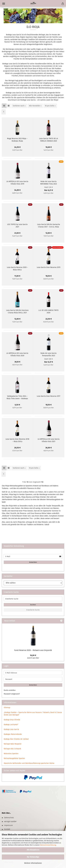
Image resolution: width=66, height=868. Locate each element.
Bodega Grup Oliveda (12, 720)
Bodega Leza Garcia (11, 729)
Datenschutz (9, 818)
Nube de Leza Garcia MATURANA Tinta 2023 (49, 183)
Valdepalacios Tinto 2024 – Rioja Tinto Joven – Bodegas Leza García (17, 397)
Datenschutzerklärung (48, 845)
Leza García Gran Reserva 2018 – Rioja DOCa (17, 440)
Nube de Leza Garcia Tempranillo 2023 (49, 354)
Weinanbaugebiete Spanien (14, 758)
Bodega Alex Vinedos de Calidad (16, 739)
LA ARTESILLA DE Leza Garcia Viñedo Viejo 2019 (17, 183)
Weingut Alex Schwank (12, 749)
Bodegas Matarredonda (13, 734)
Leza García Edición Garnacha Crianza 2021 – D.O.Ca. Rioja (49, 225)
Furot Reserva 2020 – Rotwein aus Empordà (33, 650)
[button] (4, 106)
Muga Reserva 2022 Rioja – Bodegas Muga (17, 140)
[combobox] (19, 106)
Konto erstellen (10, 690)
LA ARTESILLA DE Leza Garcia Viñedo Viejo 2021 (49, 440)
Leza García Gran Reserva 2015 (49, 267)
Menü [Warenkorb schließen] (4, 4)
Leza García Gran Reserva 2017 (49, 396)
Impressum (9, 825)
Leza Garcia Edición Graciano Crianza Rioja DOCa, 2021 (17, 311)
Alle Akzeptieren (33, 850)
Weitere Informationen (33, 863)
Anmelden (33, 562)
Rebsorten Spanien (11, 754)
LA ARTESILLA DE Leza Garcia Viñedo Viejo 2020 (17, 354)
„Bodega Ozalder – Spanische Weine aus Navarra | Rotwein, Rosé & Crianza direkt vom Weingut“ (33, 714)
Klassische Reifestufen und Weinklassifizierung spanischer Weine (29, 763)
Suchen (33, 605)
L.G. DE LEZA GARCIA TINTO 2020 (49, 311)
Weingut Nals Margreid (12, 744)
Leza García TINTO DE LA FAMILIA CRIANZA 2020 (49, 140)
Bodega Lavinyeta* (11, 725)
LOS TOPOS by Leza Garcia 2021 (17, 225)
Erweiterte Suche (33, 610)
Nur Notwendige (33, 857)
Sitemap (7, 708)
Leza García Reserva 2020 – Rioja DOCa (17, 268)
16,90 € (33, 655)
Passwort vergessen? (12, 694)
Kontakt (7, 829)
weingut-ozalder (10, 821)
